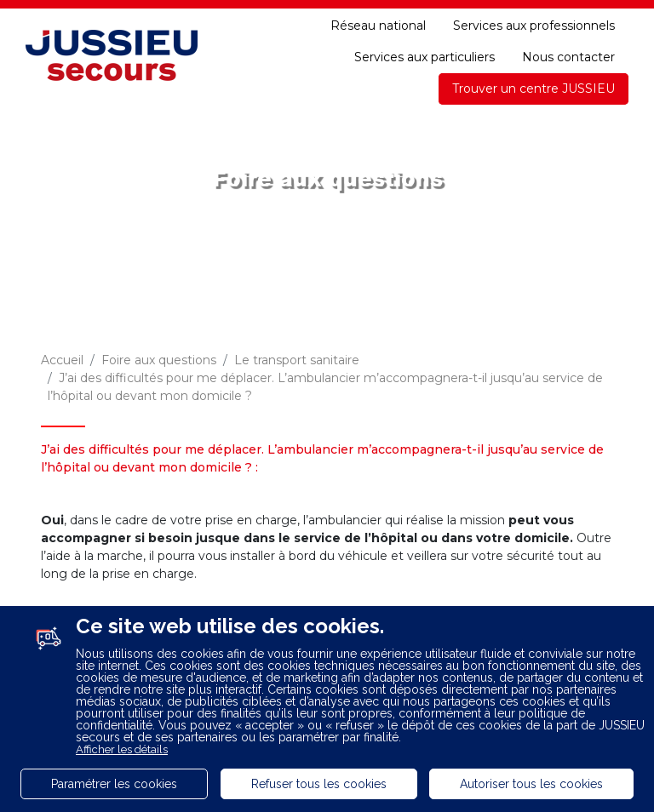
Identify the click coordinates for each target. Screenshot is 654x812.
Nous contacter (568, 57)
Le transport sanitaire (297, 360)
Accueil (62, 360)
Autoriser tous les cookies (531, 784)
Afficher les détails (122, 749)
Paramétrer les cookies (114, 784)
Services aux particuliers (425, 57)
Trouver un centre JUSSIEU (534, 89)
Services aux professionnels (534, 26)
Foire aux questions (159, 360)
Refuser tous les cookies (319, 784)
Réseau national (378, 26)
